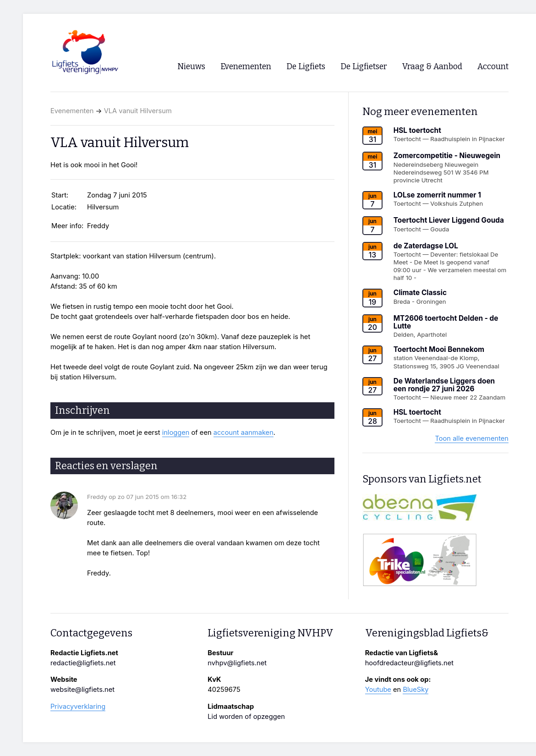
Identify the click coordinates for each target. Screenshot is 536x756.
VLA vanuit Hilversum (138, 111)
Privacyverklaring (78, 707)
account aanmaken (243, 433)
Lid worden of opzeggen (246, 717)
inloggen (176, 433)
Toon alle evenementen (472, 438)
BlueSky (416, 690)
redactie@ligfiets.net (83, 663)
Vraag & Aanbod (432, 67)
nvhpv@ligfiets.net (237, 663)
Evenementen (72, 111)
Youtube (378, 690)
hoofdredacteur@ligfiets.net (409, 663)
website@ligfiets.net (82, 690)
